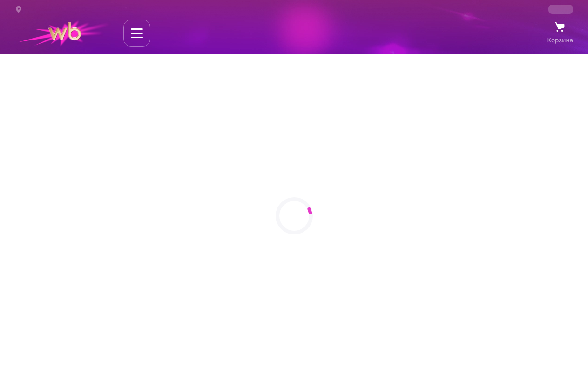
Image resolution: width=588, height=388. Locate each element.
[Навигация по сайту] (137, 33)
